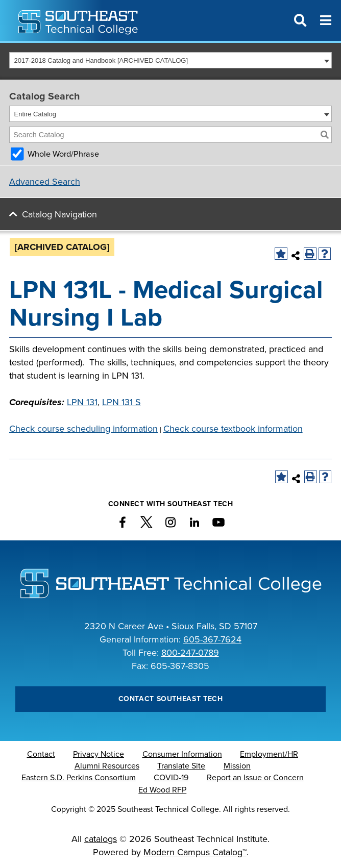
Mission (237, 766)
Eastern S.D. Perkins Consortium (79, 778)
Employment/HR (269, 754)
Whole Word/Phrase (63, 154)
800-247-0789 (190, 653)
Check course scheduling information (83, 429)
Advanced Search (45, 182)
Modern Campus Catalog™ (195, 852)
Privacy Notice (99, 754)
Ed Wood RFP (162, 790)
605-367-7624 (212, 639)
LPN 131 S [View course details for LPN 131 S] (121, 402)
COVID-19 (171, 778)
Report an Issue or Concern (255, 778)
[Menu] (326, 20)
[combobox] (170, 60)
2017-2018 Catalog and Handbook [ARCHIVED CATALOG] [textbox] (101, 60)
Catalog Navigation (59, 214)
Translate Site (181, 766)
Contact (41, 754)
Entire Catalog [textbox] (35, 114)
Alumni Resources (107, 766)
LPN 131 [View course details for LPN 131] (82, 402)
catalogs (101, 839)
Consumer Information (182, 754)
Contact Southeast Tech (171, 699)
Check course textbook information (233, 429)
